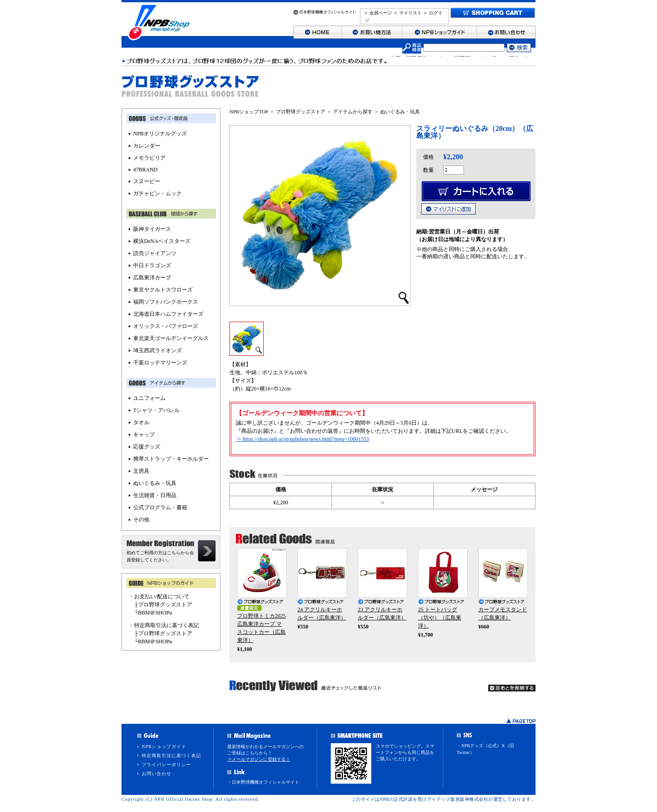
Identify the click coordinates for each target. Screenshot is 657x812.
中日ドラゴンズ (152, 265)
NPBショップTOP (249, 112)
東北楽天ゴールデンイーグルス (171, 338)
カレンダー (147, 146)
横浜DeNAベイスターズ (162, 241)
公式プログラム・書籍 (160, 507)
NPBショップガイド (164, 747)
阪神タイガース (152, 229)
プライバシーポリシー (166, 765)
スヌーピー (147, 181)
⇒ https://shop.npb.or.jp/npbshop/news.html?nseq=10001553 (302, 439)
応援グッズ (147, 447)
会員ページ (381, 13)
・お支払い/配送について (159, 597)
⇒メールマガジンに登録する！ (259, 759)
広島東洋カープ (152, 278)
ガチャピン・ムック (157, 193)
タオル (141, 422)
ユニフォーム (149, 398)
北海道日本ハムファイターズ (168, 314)
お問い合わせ (157, 774)
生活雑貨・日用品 (155, 495)
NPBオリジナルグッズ (160, 134)
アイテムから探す (353, 112)
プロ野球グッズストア (301, 112)
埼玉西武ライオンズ (157, 350)
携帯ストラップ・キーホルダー (171, 459)
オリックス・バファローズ (166, 326)
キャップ (144, 435)
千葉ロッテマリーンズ (160, 363)
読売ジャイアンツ (155, 253)
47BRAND (145, 170)
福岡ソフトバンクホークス (166, 302)
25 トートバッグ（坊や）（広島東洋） (440, 618)
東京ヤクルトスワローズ (163, 290)
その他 (141, 520)
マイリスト (410, 13)
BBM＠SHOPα (155, 613)
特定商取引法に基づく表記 (171, 756)
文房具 (141, 471)
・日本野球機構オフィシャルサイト (263, 782)
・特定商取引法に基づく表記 (164, 625)
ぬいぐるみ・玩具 (400, 112)
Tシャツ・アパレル (156, 410)
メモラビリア (149, 158)
